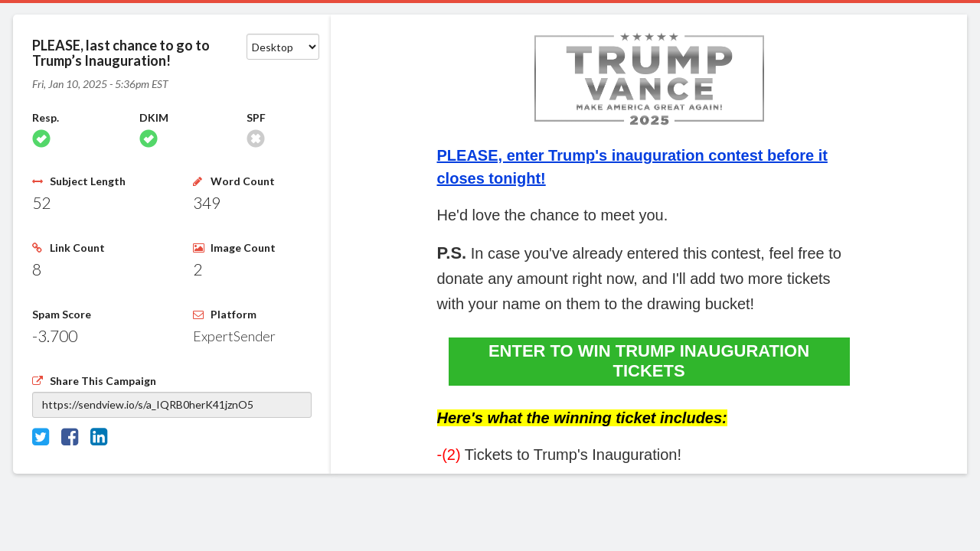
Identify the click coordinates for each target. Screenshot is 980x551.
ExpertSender (234, 336)
